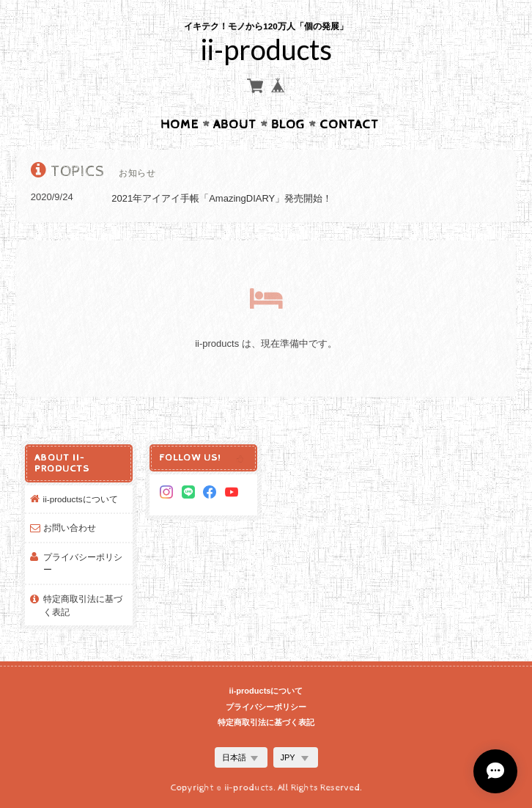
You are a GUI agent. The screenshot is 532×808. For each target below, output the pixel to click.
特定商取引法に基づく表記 (83, 605)
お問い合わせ (70, 528)
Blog (288, 125)
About (235, 125)
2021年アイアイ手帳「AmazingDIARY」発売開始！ (222, 198)
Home (180, 125)
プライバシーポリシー (83, 563)
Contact (349, 125)
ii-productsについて (81, 499)
